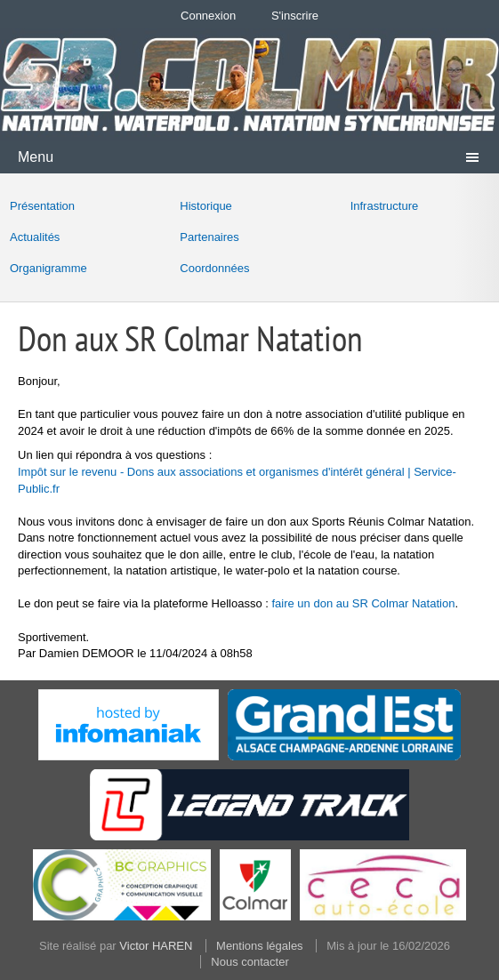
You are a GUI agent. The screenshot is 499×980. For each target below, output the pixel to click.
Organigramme (48, 268)
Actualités (35, 237)
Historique (206, 206)
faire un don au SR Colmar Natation (363, 603)
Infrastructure (385, 206)
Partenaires (209, 237)
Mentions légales (260, 946)
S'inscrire (295, 16)
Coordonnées (214, 268)
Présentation (42, 206)
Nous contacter (249, 962)
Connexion (208, 16)
